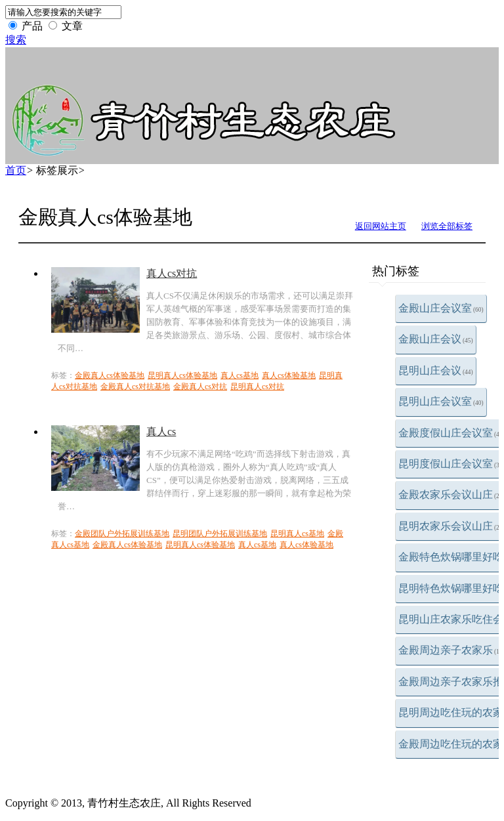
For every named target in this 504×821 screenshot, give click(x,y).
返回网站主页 (381, 226)
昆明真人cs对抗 (257, 387)
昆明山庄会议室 (441, 401)
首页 (16, 170)
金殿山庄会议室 (441, 308)
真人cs (161, 432)
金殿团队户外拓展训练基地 (122, 534)
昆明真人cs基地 (297, 534)
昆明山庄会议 (436, 370)
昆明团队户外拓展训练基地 (220, 534)
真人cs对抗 (172, 273)
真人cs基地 (240, 375)
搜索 (16, 40)
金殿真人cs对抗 (200, 387)
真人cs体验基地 (289, 375)
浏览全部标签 (447, 226)
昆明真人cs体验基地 (182, 375)
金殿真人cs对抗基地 (135, 387)
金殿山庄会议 (436, 339)
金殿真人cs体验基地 (110, 375)
